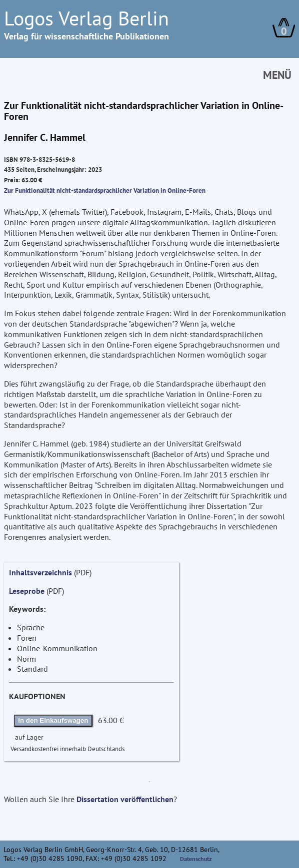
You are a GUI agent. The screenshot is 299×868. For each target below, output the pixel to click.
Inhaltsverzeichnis (40, 572)
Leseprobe (27, 591)
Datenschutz (196, 859)
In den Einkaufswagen (53, 720)
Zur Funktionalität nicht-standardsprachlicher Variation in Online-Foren (105, 190)
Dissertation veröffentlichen (125, 799)
